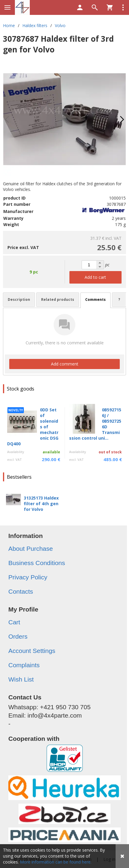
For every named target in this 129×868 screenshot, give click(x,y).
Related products (58, 300)
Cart (14, 622)
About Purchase (31, 549)
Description (19, 300)
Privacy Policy (28, 577)
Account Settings (32, 651)
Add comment (65, 364)
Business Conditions (37, 563)
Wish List (21, 679)
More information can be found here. (56, 862)
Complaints (24, 665)
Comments (95, 300)
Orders (18, 636)
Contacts (21, 591)
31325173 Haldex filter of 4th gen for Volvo (41, 504)
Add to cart (95, 277)
